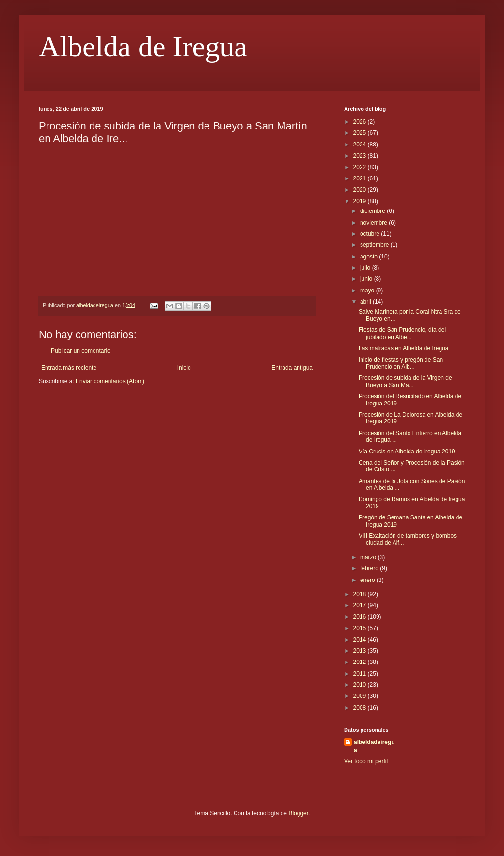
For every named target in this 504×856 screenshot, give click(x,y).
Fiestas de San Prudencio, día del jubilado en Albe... (402, 333)
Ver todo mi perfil (366, 761)
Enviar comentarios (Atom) (110, 381)
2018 (361, 594)
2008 (361, 708)
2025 (361, 133)
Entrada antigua (292, 368)
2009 (361, 696)
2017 (361, 605)
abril (366, 302)
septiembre (375, 245)
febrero (370, 568)
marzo (369, 557)
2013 (361, 651)
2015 (361, 628)
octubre (370, 234)
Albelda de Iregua (143, 47)
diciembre (373, 211)
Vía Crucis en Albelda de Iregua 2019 (407, 452)
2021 (361, 178)
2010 (361, 685)
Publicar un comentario (81, 351)
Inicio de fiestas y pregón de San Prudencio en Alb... (401, 363)
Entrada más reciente (69, 368)
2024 (361, 145)
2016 (361, 617)
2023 (361, 156)
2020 (361, 190)
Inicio (184, 368)
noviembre (374, 223)
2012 (361, 662)
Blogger (298, 813)
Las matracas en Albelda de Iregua (403, 348)
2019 (361, 201)
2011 (361, 674)
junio (367, 279)
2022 (361, 167)
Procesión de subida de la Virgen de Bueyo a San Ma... (405, 381)
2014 (361, 640)
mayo (368, 291)
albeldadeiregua (374, 746)
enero (368, 580)
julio (366, 268)
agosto (370, 257)
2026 (361, 122)
